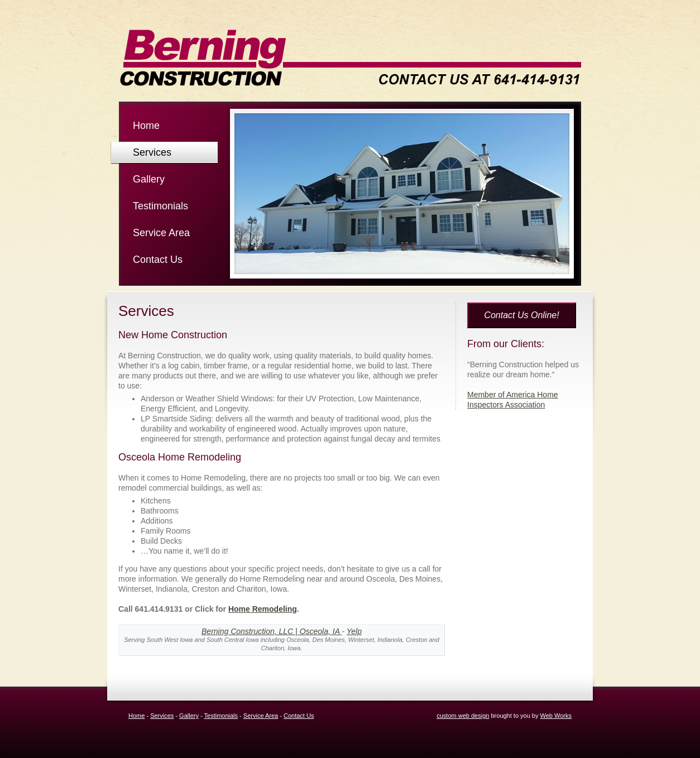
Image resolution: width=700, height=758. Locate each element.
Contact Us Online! (521, 315)
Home (146, 126)
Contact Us (158, 260)
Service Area (161, 233)
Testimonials (160, 206)
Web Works (556, 716)
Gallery (149, 179)
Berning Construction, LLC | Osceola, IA (272, 631)
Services (152, 152)
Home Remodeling (263, 609)
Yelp (354, 631)
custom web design (463, 716)
